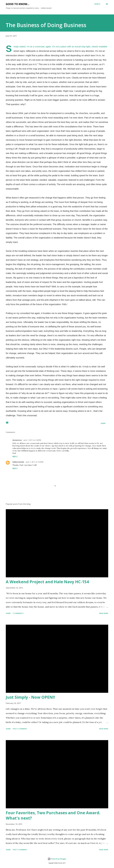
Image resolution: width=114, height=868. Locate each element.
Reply (15, 457)
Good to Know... (17, 4)
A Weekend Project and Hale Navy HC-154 (47, 582)
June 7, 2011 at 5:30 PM (35, 462)
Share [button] (103, 423)
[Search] (97, 4)
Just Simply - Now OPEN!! (30, 697)
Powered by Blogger (57, 859)
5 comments (18, 613)
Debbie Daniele (18, 462)
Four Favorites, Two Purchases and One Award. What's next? (53, 815)
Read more (104, 613)
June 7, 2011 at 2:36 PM (32, 440)
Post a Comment (20, 729)
